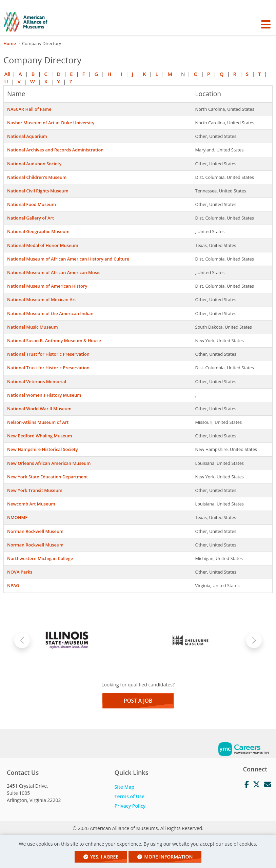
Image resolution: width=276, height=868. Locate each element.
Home (10, 43)
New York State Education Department (47, 477)
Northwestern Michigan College (40, 558)
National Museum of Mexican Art (42, 299)
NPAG (13, 585)
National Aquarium (27, 136)
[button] (266, 24)
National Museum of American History (47, 286)
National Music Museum (33, 327)
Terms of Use (130, 796)
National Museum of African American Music (54, 272)
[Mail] (268, 785)
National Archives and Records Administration (55, 150)
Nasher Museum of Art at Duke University (51, 123)
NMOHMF (17, 517)
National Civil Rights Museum (38, 191)
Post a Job (138, 701)
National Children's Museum (37, 177)
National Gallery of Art (31, 218)
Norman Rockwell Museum (35, 531)
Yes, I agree (101, 857)
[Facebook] (247, 785)
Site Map (125, 787)
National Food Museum (32, 204)
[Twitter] (257, 785)
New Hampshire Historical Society (43, 449)
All (7, 74)
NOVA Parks (20, 572)
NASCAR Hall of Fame (29, 109)
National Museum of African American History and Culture (68, 259)
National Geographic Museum (38, 231)
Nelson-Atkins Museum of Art (38, 422)
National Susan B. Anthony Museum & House (54, 340)
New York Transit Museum (35, 490)
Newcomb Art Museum (31, 504)
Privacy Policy (130, 806)
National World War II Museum (39, 409)
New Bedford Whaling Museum (40, 436)
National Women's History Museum (44, 395)
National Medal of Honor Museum (43, 245)
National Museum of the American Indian (50, 313)
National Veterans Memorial (37, 381)
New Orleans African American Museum (49, 463)
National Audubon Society (34, 164)
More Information (165, 857)
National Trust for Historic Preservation (48, 354)
